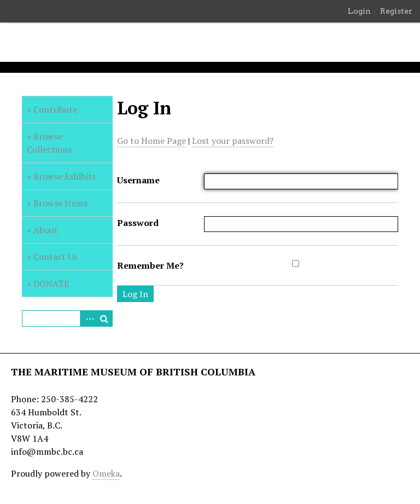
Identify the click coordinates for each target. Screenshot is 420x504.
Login (359, 11)
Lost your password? (233, 141)
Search (104, 318)
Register (396, 11)
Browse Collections (49, 143)
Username (138, 180)
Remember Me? (150, 265)
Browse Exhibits (65, 176)
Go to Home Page (151, 141)
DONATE (51, 283)
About (46, 230)
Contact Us (55, 257)
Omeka (106, 473)
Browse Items (60, 203)
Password (138, 223)
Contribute (55, 109)
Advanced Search (88, 318)
